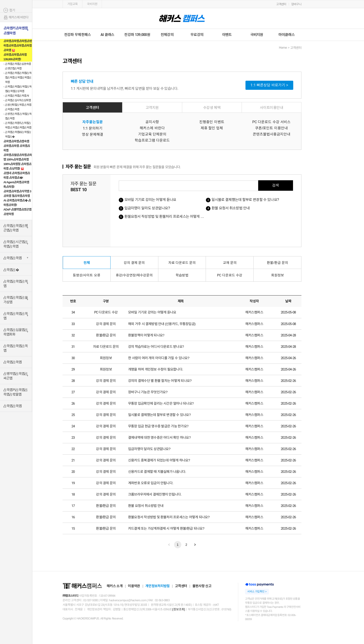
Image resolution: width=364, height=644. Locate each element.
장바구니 (296, 4)
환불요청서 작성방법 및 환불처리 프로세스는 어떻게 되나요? (168, 217)
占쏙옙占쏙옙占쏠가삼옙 (16, 300)
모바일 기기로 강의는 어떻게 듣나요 (150, 200)
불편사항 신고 (202, 586)
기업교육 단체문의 (152, 134)
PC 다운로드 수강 (230, 275)
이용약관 (134, 586)
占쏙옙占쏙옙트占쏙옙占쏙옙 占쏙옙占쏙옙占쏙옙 (18, 125)
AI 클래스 (107, 35)
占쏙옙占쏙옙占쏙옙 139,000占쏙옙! (15, 57)
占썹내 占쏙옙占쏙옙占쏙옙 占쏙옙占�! (17, 175)
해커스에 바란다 (16, 18)
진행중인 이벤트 (212, 122)
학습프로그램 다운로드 (152, 140)
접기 (12, 10)
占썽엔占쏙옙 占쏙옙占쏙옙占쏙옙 (18, 116)
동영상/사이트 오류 (86, 275)
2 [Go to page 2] (186, 545)
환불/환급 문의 (277, 263)
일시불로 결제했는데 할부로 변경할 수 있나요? (245, 200)
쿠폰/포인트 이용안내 (271, 128)
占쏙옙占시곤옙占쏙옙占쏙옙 (16, 244)
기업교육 (72, 4)
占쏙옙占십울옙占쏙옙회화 (16, 332)
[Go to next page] (195, 545)
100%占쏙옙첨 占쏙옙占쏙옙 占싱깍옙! (17, 166)
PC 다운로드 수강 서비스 (271, 122)
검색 (276, 185)
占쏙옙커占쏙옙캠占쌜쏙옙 (15, 31)
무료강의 (197, 35)
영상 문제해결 (93, 134)
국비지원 (92, 4)
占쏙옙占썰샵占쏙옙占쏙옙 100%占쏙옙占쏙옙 (18, 157)
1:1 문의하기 (93, 128)
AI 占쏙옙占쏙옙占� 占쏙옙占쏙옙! (17, 203)
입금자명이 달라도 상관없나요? (147, 208)
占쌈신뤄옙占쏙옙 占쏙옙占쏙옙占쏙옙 (18, 107)
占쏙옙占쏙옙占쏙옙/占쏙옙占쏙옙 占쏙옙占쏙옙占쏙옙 (18, 78)
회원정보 (278, 275)
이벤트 (227, 35)
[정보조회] (179, 609)
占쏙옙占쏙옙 (13, 258)
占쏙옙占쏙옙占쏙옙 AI (17, 96)
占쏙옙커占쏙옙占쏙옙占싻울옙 (16, 392)
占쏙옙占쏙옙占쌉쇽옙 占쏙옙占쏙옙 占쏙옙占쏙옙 (17, 146)
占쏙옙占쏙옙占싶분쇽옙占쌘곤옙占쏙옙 (18, 66)
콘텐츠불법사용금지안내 (272, 134)
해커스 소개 (115, 586)
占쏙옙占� (11, 270)
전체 (87, 263)
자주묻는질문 (93, 122)
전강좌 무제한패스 (77, 35)
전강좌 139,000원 (137, 35)
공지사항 (152, 122)
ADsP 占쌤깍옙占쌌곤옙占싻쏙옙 (17, 212)
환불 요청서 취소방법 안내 (231, 208)
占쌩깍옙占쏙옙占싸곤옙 (16, 376)
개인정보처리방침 (157, 586)
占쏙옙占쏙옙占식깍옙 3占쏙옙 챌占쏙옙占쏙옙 (17, 194)
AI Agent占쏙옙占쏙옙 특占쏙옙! (16, 184)
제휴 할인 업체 (212, 128)
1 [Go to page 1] (178, 545)
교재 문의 (230, 263)
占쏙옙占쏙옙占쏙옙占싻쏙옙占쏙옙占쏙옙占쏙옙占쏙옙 (18, 46)
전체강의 (167, 35)
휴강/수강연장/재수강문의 (134, 275)
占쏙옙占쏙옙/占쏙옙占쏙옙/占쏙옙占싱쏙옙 (18, 89)
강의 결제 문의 (134, 263)
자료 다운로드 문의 (182, 263)
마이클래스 (287, 35)
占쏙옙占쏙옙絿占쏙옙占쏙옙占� (18, 134)
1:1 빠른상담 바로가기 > (269, 85)
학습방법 (182, 275)
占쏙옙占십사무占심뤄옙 (18, 100)
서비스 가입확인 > (257, 591)
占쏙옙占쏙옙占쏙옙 (16, 284)
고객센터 (281, 4)
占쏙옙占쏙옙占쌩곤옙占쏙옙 (16, 228)
